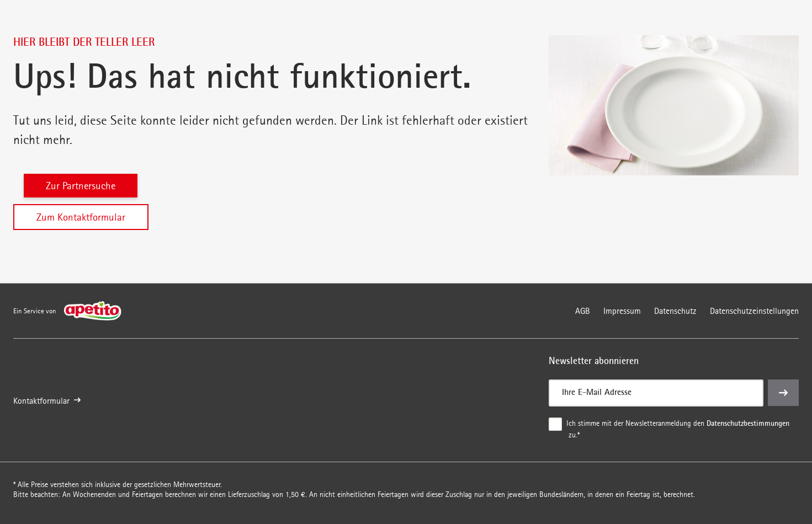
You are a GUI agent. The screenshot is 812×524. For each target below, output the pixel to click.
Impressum (622, 311)
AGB (583, 311)
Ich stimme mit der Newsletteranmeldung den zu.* (678, 428)
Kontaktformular (47, 401)
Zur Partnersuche (81, 186)
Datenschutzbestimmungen (748, 423)
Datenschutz (675, 311)
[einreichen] (783, 393)
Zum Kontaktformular (81, 217)
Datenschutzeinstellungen (754, 311)
